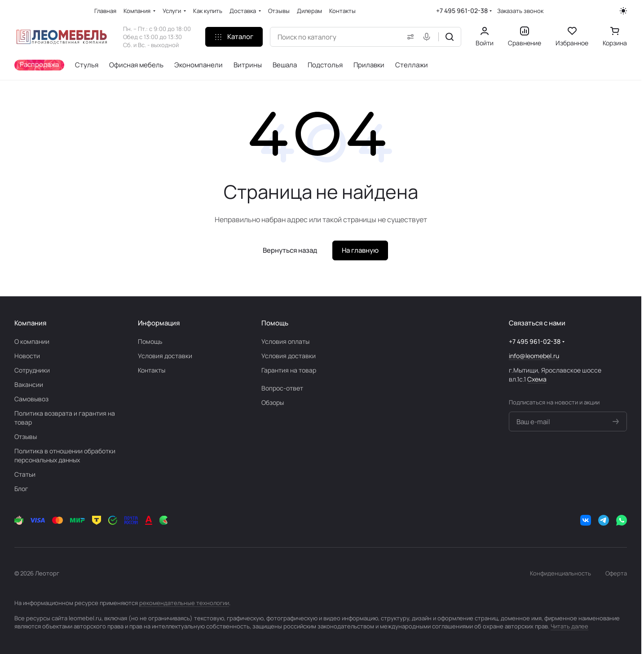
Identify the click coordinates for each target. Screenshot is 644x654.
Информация (159, 323)
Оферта (616, 573)
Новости (27, 356)
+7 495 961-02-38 (462, 11)
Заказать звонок (520, 11)
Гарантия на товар (289, 370)
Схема (537, 379)
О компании (32, 341)
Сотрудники (32, 370)
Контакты (152, 370)
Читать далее (569, 626)
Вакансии (29, 384)
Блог (21, 489)
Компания (30, 323)
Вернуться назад (290, 250)
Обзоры (273, 402)
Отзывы (26, 437)
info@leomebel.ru (534, 356)
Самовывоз (31, 399)
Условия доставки (165, 356)
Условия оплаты (285, 341)
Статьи (25, 474)
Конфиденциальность (560, 573)
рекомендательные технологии (184, 603)
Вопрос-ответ (282, 388)
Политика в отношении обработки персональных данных (65, 455)
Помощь (150, 341)
